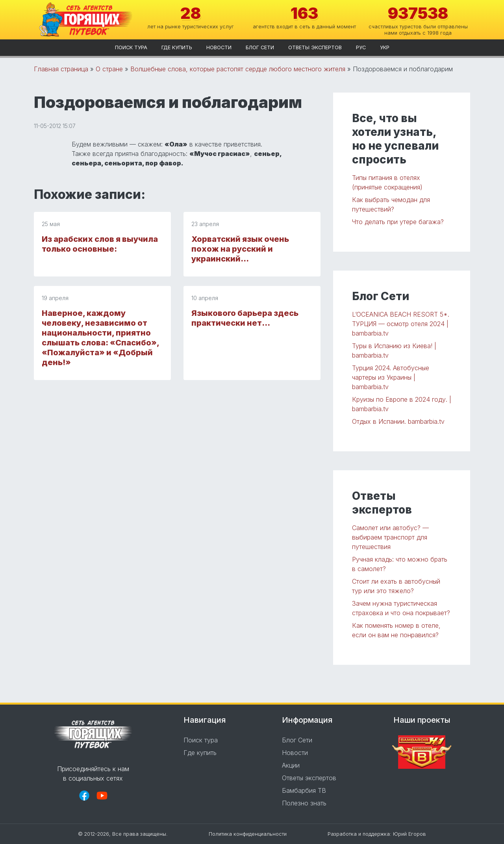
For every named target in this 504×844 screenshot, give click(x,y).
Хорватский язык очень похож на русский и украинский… (240, 249)
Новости (219, 47)
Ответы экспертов (315, 47)
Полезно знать (304, 803)
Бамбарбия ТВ (304, 790)
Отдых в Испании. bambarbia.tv (398, 421)
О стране (109, 69)
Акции (291, 765)
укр (385, 47)
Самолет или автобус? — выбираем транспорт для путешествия (390, 537)
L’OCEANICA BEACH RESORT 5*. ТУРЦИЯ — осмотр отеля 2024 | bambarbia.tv (401, 324)
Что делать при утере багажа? (398, 222)
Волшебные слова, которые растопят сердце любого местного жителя (238, 69)
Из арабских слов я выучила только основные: (100, 244)
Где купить (177, 47)
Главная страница (61, 69)
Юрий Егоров (409, 834)
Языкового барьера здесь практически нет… (245, 318)
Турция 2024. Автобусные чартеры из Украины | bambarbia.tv (391, 377)
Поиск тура (131, 47)
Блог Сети (260, 47)
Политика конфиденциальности (248, 834)
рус (361, 47)
